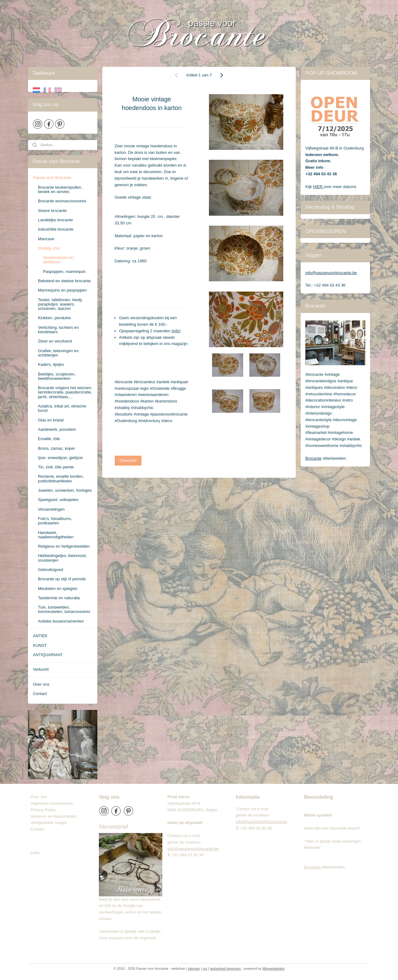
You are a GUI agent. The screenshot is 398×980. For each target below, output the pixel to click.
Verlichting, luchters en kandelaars (58, 330)
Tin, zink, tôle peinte (56, 467)
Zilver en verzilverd (55, 341)
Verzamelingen (51, 509)
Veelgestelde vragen (49, 823)
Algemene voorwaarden (52, 803)
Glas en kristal (51, 420)
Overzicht (128, 460)
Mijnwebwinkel (273, 968)
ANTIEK (40, 636)
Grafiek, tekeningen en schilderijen (58, 353)
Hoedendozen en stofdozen (58, 260)
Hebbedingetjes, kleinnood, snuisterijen (62, 558)
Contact (40, 694)
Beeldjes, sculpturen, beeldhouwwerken (57, 376)
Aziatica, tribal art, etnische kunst (62, 408)
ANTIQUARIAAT (48, 655)
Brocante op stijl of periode (62, 579)
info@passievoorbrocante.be (331, 273)
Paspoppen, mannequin (64, 271)
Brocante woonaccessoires (62, 201)
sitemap (194, 968)
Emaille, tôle (49, 439)
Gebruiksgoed (51, 570)
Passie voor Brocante (52, 178)
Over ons (41, 684)
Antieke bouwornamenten (61, 621)
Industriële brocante (56, 229)
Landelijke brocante (56, 220)
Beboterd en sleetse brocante (64, 281)
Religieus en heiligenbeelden (64, 546)
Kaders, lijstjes (51, 364)
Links (35, 853)
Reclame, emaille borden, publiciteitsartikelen (61, 478)
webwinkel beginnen (225, 968)
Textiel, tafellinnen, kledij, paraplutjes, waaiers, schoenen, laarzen (60, 304)
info (176, 331)
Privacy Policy (43, 810)
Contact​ (40, 829)
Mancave (46, 239)
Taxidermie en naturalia (59, 598)
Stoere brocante (52, 211)
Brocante (313, 458)
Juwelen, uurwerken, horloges (65, 490)
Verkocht (41, 669)
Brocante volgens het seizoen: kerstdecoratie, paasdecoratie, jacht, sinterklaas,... (65, 392)
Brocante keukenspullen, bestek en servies (60, 189)
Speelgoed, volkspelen (58, 500)
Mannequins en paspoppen (62, 290)
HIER (319, 187)
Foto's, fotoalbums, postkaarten (55, 521)
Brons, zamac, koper (56, 448)
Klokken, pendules (54, 318)
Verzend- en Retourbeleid (53, 816)
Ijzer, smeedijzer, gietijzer (60, 458)
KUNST (40, 645)
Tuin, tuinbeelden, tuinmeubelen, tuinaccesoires (64, 609)
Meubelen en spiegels (58, 589)
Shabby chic (49, 248)
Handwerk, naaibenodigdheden (56, 535)
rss (205, 968)
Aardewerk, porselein (57, 429)
